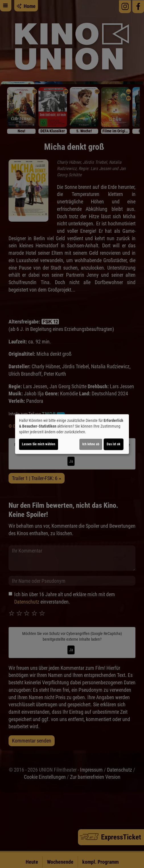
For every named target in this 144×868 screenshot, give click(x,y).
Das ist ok (114, 444)
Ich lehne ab (91, 444)
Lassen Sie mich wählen (39, 444)
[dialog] (72, 434)
